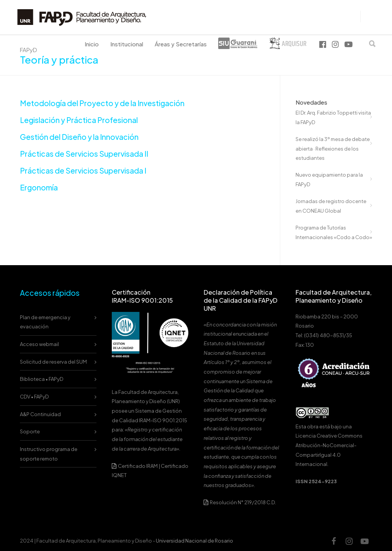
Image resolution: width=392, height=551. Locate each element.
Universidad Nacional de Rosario (194, 541)
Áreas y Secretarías (181, 44)
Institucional (127, 44)
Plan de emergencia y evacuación (45, 322)
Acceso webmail (39, 344)
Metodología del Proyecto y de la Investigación (102, 103)
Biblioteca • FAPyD (42, 379)
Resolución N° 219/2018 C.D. (240, 502)
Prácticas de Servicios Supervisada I (83, 171)
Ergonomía (39, 187)
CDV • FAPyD (34, 397)
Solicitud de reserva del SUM (53, 362)
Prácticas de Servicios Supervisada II (84, 154)
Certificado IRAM (138, 466)
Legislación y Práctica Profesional (79, 120)
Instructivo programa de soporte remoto (49, 454)
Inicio (92, 44)
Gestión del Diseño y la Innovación (79, 137)
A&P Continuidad (40, 414)
